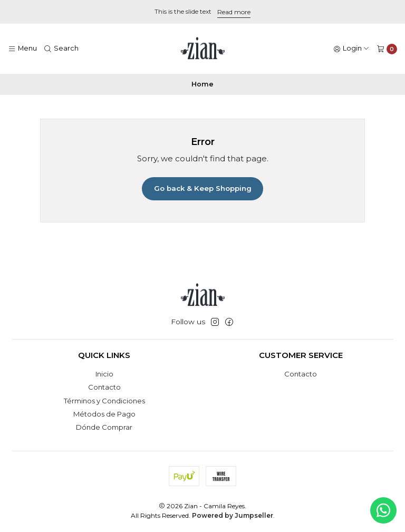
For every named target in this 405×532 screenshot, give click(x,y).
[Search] (62, 49)
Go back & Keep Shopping (203, 188)
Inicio (104, 374)
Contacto (104, 387)
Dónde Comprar (104, 427)
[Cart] (387, 49)
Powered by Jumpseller (233, 515)
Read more (234, 12)
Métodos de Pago (104, 414)
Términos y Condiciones (104, 401)
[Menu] (22, 49)
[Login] (351, 49)
